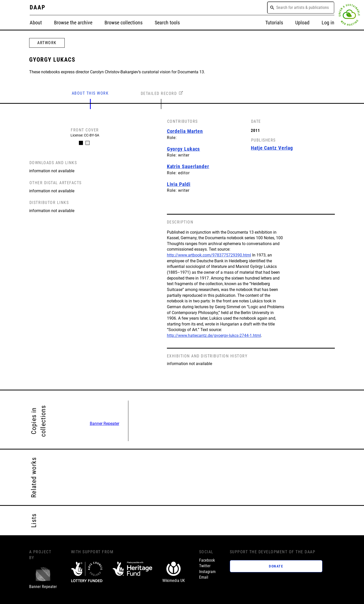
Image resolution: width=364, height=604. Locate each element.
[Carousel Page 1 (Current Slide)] (81, 143)
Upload (302, 23)
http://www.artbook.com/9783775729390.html (209, 255)
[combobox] (301, 8)
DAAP (38, 7)
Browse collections (124, 23)
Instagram (207, 572)
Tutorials (274, 23)
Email (204, 577)
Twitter (205, 566)
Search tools (167, 23)
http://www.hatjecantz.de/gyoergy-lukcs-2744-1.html (214, 335)
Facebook (207, 560)
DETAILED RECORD (159, 93)
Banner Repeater (105, 424)
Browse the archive (73, 23)
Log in (328, 23)
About (36, 23)
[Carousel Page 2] (88, 143)
